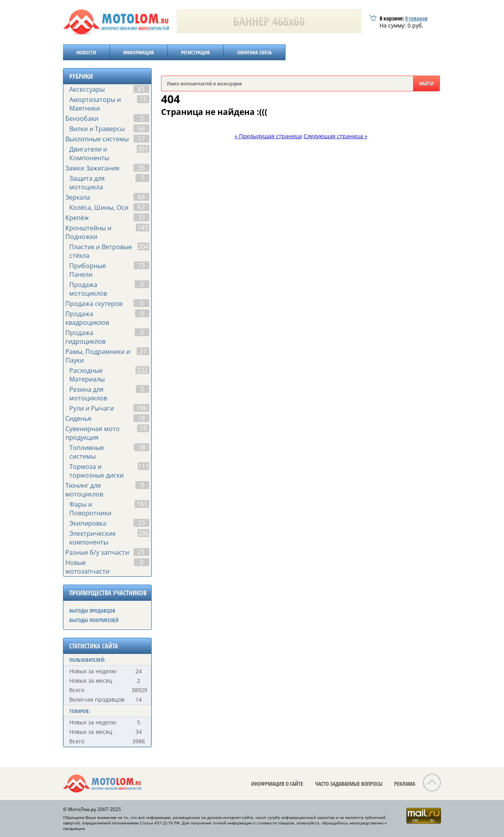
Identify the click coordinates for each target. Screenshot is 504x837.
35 (141, 168)
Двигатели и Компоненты (89, 154)
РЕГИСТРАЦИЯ (195, 52)
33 (141, 217)
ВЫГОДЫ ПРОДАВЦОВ (92, 611)
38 (142, 447)
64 (141, 197)
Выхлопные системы (97, 139)
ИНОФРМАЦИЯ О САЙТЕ (277, 784)
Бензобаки (82, 119)
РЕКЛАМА (405, 784)
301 (143, 149)
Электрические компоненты (93, 538)
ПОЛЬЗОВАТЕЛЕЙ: (87, 660)
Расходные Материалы (87, 375)
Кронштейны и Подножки (88, 232)
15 (143, 99)
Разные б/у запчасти (97, 552)
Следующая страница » (335, 136)
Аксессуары (87, 89)
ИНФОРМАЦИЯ (139, 52)
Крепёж (77, 218)
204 (143, 246)
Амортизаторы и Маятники (95, 104)
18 (141, 418)
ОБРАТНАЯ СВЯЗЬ (254, 52)
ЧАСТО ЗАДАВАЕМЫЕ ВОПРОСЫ (349, 784)
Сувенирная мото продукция (93, 433)
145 (143, 228)
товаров (416, 18)
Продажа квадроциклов (87, 318)
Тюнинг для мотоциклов (84, 490)
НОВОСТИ (86, 52)
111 (144, 466)
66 (141, 128)
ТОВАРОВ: (80, 711)
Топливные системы (87, 452)
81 (141, 89)
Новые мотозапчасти (87, 567)
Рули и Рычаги (92, 408)
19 (143, 428)
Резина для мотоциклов (88, 394)
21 (141, 552)
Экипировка (88, 523)
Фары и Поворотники (90, 509)
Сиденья (78, 418)
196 (142, 408)
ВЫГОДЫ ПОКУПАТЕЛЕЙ (94, 620)
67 (141, 207)
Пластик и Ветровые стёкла (101, 251)
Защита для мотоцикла (87, 183)
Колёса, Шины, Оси (99, 207)
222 (142, 370)
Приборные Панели (88, 270)
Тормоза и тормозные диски (96, 471)
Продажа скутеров (94, 304)
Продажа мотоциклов (88, 289)
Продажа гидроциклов (85, 337)
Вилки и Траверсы (97, 129)
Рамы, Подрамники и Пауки (98, 356)
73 (141, 265)
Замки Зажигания (92, 168)
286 (144, 533)
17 (141, 139)
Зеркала (78, 197)
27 (143, 351)
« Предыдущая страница (268, 136)
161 (142, 504)
